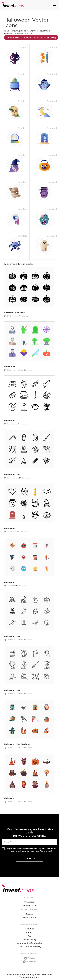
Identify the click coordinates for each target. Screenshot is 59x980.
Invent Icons (12, 532)
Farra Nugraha (13, 478)
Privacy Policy (30, 940)
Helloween (10, 528)
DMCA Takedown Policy (29, 947)
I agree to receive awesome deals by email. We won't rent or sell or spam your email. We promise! (32, 850)
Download (22, 47)
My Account (30, 902)
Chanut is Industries (39, 31)
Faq (29, 936)
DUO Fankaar (13, 316)
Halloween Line (12, 475)
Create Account (30, 905)
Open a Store (29, 917)
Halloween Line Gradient (17, 744)
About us (29, 929)
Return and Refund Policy (29, 943)
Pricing (30, 914)
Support (30, 932)
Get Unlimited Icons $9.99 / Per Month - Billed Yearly (31, 37)
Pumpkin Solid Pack (14, 313)
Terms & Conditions (29, 977)
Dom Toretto (12, 424)
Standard (29, 34)
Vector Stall (11, 586)
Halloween (9, 34)
